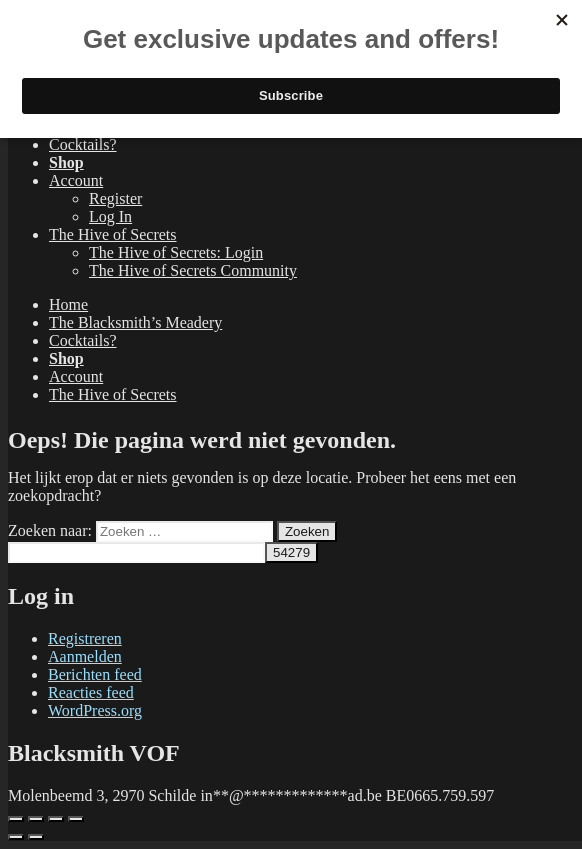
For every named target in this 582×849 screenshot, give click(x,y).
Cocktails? (83, 144)
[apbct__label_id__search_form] (136, 552)
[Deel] (56, 819)
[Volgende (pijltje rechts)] (36, 837)
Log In (110, 216)
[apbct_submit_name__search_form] (291, 552)
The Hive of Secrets (113, 234)
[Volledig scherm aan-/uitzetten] (36, 819)
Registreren (85, 638)
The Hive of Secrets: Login (176, 252)
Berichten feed (95, 674)
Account (76, 180)
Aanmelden (85, 656)
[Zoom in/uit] (16, 819)
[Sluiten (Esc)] (76, 819)
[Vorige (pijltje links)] (16, 837)
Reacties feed (91, 692)
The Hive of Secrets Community (193, 270)
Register (115, 198)
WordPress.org (95, 710)
